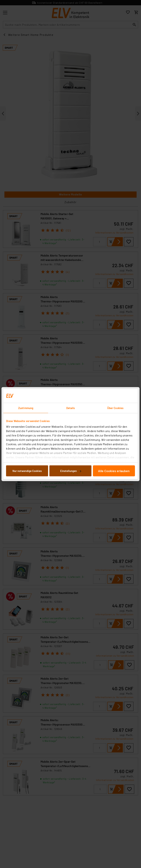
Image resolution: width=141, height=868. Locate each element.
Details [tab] (71, 408)
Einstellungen (71, 471)
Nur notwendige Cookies (27, 471)
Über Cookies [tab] (115, 408)
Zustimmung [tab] (26, 408)
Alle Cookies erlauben (114, 471)
